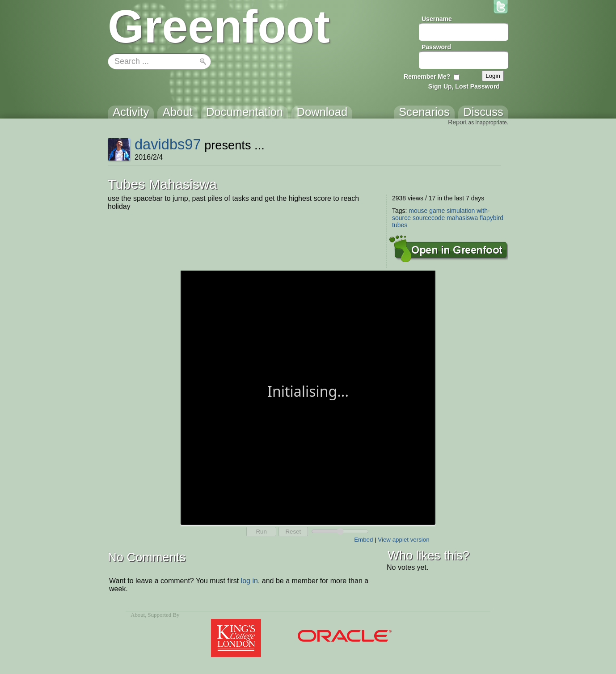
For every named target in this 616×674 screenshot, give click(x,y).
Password (436, 47)
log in (249, 581)
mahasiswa (462, 218)
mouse (418, 211)
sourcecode (429, 218)
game (437, 211)
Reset (293, 532)
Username (437, 19)
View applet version (403, 540)
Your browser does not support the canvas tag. (308, 397)
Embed (363, 540)
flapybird (492, 218)
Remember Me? (427, 76)
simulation (461, 211)
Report (457, 122)
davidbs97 (168, 144)
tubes (400, 225)
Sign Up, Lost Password (464, 86)
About (138, 615)
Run (261, 532)
